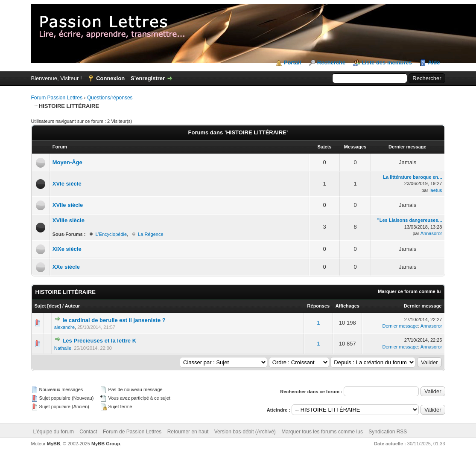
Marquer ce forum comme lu (409, 291)
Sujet (40, 306)
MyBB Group (106, 444)
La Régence (150, 234)
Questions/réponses (110, 98)
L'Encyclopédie (111, 234)
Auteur (72, 306)
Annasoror (431, 233)
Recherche (331, 62)
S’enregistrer (148, 78)
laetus (436, 190)
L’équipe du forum (54, 432)
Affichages (348, 306)
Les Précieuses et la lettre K (100, 341)
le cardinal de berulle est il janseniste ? (114, 320)
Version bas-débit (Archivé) (245, 432)
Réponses (319, 306)
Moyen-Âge (67, 162)
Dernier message (423, 306)
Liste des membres (387, 62)
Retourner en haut (188, 432)
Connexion (110, 78)
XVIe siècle (67, 184)
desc (54, 306)
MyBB (54, 444)
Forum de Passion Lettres (132, 432)
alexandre (64, 327)
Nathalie (63, 348)
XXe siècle (66, 267)
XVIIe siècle (68, 205)
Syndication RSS (388, 432)
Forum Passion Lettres (57, 98)
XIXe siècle (67, 249)
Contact (88, 432)
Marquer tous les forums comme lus (322, 432)
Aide (434, 62)
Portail (292, 62)
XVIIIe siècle (69, 220)
